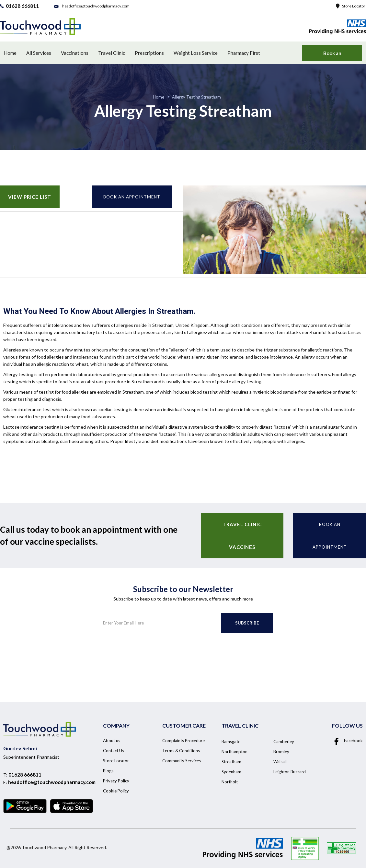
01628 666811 (25, 775)
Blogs (108, 771)
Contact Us (114, 751)
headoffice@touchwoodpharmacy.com (52, 782)
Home (10, 53)
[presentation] (142, 659)
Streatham (231, 762)
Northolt (230, 782)
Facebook (347, 741)
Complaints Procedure (183, 741)
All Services (39, 53)
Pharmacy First (244, 53)
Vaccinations (75, 53)
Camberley (284, 742)
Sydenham (231, 772)
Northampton (234, 752)
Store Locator (351, 6)
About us (112, 741)
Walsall (280, 762)
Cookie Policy (116, 791)
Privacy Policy (116, 781)
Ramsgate (231, 742)
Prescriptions (149, 53)
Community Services (182, 761)
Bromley (281, 752)
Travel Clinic (112, 53)
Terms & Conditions (181, 751)
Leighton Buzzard (290, 772)
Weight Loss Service (196, 53)
